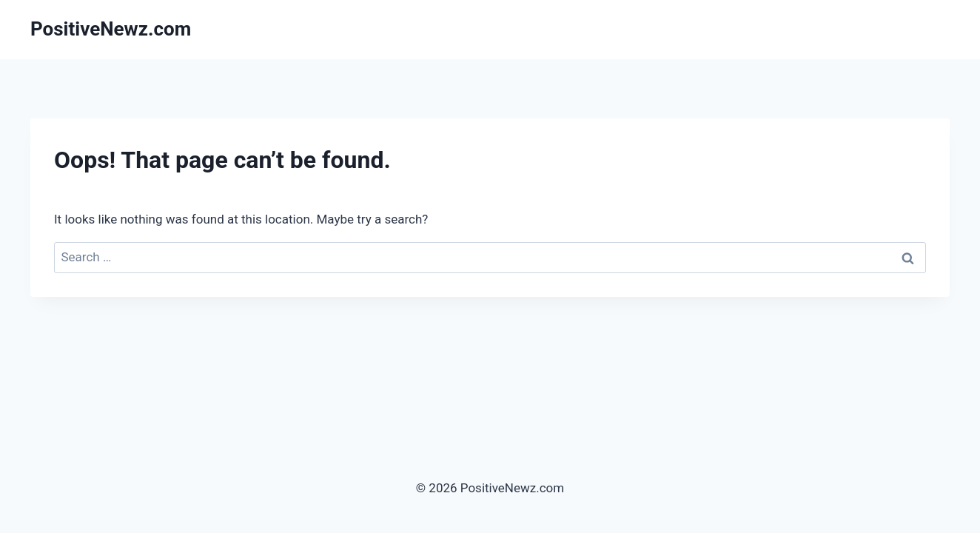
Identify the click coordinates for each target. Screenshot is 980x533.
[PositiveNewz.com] (111, 29)
